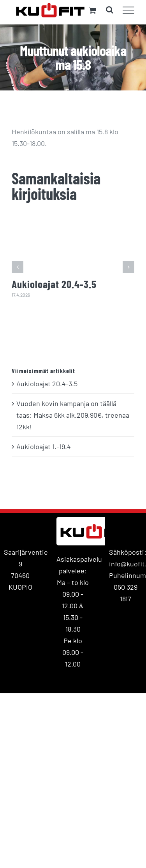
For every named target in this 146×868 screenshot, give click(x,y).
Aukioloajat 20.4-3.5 (54, 284)
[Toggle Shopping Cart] (92, 10)
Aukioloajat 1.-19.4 (44, 446)
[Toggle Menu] (129, 10)
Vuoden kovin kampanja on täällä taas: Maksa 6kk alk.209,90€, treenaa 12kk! (73, 415)
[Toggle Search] (110, 10)
